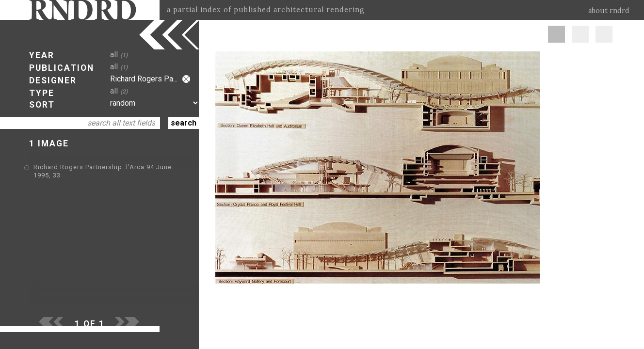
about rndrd (609, 11)
